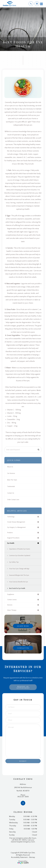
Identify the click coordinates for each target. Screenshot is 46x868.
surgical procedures (13, 538)
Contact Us (11, 493)
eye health (11, 543)
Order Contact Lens (13, 500)
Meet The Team (12, 480)
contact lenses (12, 600)
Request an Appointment (23, 687)
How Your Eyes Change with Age (19, 569)
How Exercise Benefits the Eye (18, 582)
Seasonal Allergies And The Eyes (19, 575)
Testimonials (11, 486)
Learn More (23, 626)
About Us (10, 467)
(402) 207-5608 (23, 797)
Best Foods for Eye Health (17, 588)
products (10, 533)
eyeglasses (11, 594)
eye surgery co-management (16, 527)
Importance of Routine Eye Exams (20, 549)
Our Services (11, 473)
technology (11, 517)
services (10, 605)
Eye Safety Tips (14, 562)
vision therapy (12, 610)
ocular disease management (16, 522)
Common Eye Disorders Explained (20, 556)
